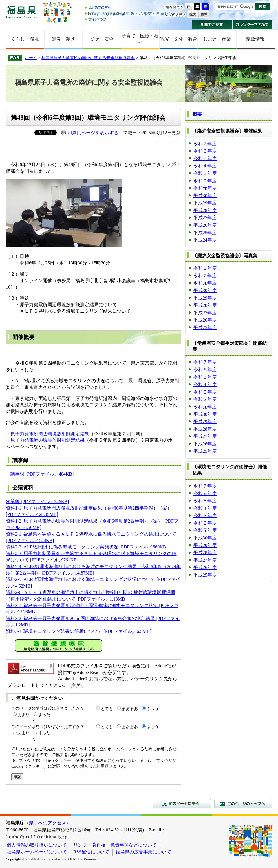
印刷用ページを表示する (93, 133)
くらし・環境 (25, 39)
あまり (23, 715)
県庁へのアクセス (47, 823)
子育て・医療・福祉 (140, 39)
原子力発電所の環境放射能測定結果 (47, 440)
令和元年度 (205, 188)
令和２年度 (205, 181)
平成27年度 (205, 218)
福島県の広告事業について (143, 852)
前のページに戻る (182, 803)
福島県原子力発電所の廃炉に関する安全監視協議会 (88, 58)
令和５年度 (205, 158)
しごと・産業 (217, 39)
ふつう (153, 708)
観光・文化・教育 (179, 39)
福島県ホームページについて (37, 852)
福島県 (22, 12)
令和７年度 (205, 144)
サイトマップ (128, 19)
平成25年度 (205, 233)
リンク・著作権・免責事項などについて (115, 845)
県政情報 (255, 39)
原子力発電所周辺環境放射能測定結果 (50, 434)
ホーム (31, 58)
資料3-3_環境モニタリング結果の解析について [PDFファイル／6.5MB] (78, 631)
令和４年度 (205, 166)
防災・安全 (102, 39)
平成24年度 (205, 240)
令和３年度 (205, 173)
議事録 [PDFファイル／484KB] (42, 474)
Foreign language (128, 13)
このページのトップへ (243, 803)
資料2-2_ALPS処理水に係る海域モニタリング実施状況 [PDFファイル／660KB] (87, 547)
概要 (197, 114)
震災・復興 (63, 39)
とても (107, 708)
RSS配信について (91, 852)
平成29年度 (205, 203)
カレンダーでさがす (252, 25)
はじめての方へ (128, 8)
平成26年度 (205, 225)
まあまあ (130, 708)
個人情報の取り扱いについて (37, 845)
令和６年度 (205, 151)
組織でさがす (212, 25)
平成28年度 (205, 210)
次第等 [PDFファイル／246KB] (37, 502)
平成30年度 (205, 196)
